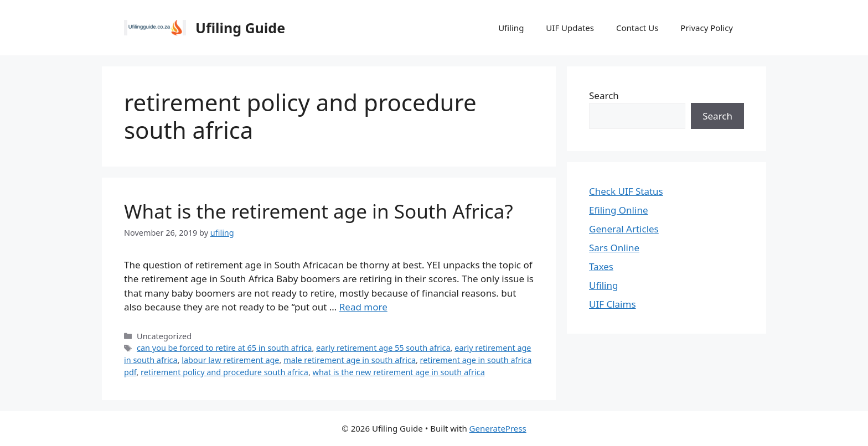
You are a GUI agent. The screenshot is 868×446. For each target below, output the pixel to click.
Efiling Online (619, 210)
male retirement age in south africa (350, 360)
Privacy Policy (707, 28)
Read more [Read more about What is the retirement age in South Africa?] (363, 307)
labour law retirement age (230, 360)
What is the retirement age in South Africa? (319, 211)
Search (604, 95)
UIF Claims (613, 304)
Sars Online (614, 248)
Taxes (601, 266)
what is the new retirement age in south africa (399, 372)
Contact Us (637, 28)
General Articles (624, 229)
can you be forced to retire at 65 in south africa (224, 348)
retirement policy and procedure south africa (224, 372)
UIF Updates (570, 28)
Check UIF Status (626, 191)
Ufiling (511, 28)
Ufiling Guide (240, 28)
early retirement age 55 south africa (383, 348)
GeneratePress (498, 428)
